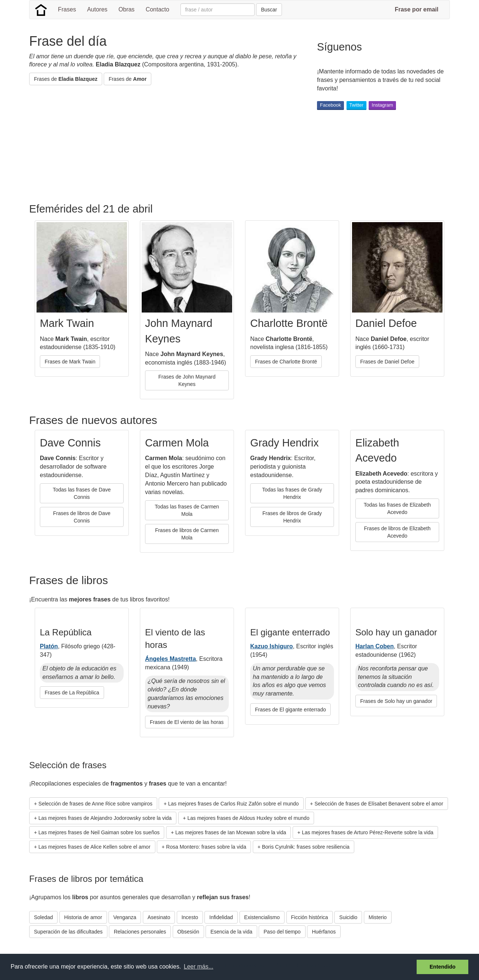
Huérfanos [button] (324, 932)
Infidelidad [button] (221, 917)
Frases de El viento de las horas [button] (187, 722)
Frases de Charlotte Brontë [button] (286, 362)
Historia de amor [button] (83, 917)
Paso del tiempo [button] (282, 932)
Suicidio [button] (348, 917)
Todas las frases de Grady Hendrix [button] (292, 493)
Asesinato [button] (159, 917)
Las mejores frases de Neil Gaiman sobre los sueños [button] (99, 832)
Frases (67, 9)
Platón (49, 646)
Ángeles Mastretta (170, 659)
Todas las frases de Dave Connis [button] (82, 493)
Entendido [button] (442, 967)
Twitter (356, 105)
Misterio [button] (378, 917)
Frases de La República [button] (72, 693)
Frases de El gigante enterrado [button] (290, 710)
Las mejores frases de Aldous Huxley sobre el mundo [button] (249, 818)
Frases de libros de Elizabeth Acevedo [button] (397, 532)
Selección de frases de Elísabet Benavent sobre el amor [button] (379, 804)
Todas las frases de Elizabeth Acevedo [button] (397, 508)
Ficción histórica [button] (310, 917)
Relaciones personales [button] (140, 932)
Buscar (269, 10)
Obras (127, 9)
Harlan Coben (375, 646)
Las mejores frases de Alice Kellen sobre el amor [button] (94, 847)
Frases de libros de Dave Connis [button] (82, 517)
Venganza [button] (125, 917)
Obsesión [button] (188, 932)
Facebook (330, 105)
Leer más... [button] (199, 967)
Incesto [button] (190, 917)
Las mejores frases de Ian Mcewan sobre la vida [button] (231, 832)
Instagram (382, 105)
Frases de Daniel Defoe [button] (387, 362)
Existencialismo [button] (262, 917)
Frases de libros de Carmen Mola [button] (187, 534)
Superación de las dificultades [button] (68, 932)
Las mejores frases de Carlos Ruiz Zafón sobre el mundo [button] (234, 804)
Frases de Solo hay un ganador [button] (396, 701)
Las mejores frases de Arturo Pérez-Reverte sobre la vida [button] (368, 832)
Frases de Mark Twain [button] (70, 362)
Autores (97, 9)
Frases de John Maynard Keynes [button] (187, 380)
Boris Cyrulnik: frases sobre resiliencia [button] (306, 847)
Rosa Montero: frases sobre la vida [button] (206, 847)
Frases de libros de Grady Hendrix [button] (292, 517)
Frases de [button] (66, 79)
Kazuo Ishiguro (272, 646)
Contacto (158, 9)
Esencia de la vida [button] (231, 932)
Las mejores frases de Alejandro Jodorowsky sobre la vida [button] (105, 818)
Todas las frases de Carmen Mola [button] (187, 510)
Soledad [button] (43, 917)
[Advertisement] (163, 144)
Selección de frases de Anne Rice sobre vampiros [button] (95, 804)
